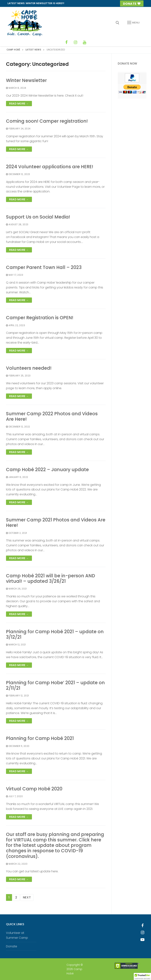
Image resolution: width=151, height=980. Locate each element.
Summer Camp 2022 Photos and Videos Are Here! (52, 416)
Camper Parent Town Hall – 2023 (44, 267)
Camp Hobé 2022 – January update (47, 470)
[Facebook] (66, 42)
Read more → (19, 104)
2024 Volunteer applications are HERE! (50, 167)
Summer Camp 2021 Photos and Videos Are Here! (56, 523)
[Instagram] (75, 42)
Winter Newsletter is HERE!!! (45, 3)
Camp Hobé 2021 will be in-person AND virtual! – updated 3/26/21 (51, 578)
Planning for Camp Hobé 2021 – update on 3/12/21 (55, 634)
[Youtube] (143, 940)
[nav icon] (133, 23)
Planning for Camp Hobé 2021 (40, 738)
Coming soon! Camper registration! (47, 121)
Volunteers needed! (29, 368)
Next (27, 897)
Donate (132, 4)
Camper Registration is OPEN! (40, 318)
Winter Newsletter (26, 80)
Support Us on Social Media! (38, 217)
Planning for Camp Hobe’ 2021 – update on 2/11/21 (55, 685)
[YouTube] (85, 42)
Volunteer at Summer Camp (17, 935)
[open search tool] (117, 23)
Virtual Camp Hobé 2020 (34, 789)
